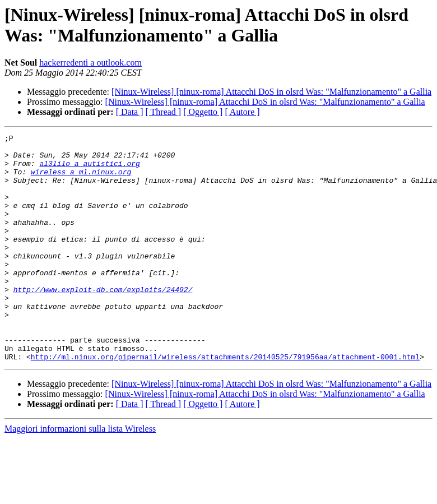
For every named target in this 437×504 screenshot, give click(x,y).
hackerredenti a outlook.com (90, 63)
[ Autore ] (242, 112)
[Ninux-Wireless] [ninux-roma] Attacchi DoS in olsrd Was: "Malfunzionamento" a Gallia (271, 92)
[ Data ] (130, 112)
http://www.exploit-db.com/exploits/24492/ (103, 321)
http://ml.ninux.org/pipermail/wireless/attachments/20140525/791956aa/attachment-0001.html (225, 402)
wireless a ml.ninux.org (81, 180)
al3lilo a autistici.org (89, 170)
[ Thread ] (164, 112)
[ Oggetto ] (203, 112)
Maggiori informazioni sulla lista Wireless (80, 474)
